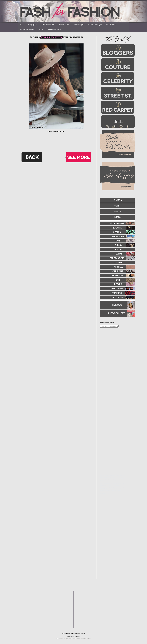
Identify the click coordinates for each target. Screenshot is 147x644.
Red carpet (79, 25)
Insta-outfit (111, 25)
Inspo (41, 30)
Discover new (55, 30)
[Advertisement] (116, 358)
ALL (22, 25)
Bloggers (32, 25)
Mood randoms (27, 30)
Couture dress (48, 25)
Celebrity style (95, 25)
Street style (64, 25)
